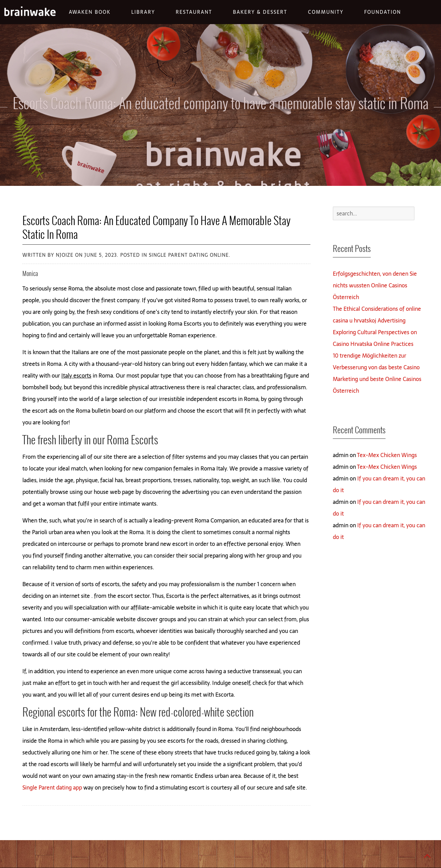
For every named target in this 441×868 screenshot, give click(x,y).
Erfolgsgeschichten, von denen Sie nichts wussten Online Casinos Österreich (375, 285)
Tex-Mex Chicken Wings (387, 455)
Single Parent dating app (52, 787)
